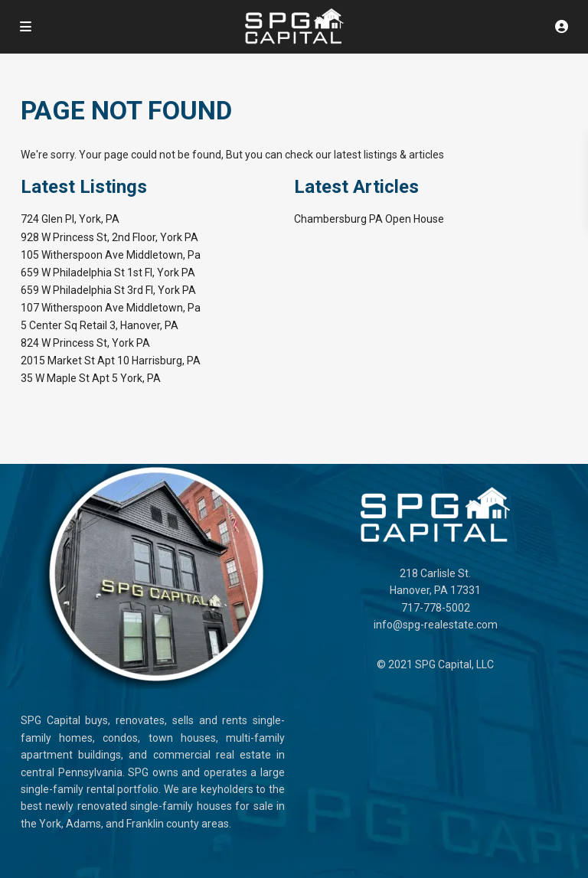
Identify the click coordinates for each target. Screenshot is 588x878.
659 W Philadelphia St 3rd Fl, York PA (108, 290)
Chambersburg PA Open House (369, 219)
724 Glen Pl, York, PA (70, 219)
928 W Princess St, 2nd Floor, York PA (109, 237)
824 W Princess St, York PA (85, 343)
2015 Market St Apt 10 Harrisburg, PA (111, 361)
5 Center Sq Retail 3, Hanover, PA (100, 325)
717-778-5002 (436, 608)
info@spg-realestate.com (436, 625)
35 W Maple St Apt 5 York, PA (91, 378)
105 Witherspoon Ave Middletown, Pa (111, 255)
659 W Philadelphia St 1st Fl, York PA (108, 273)
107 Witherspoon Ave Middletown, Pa (111, 308)
